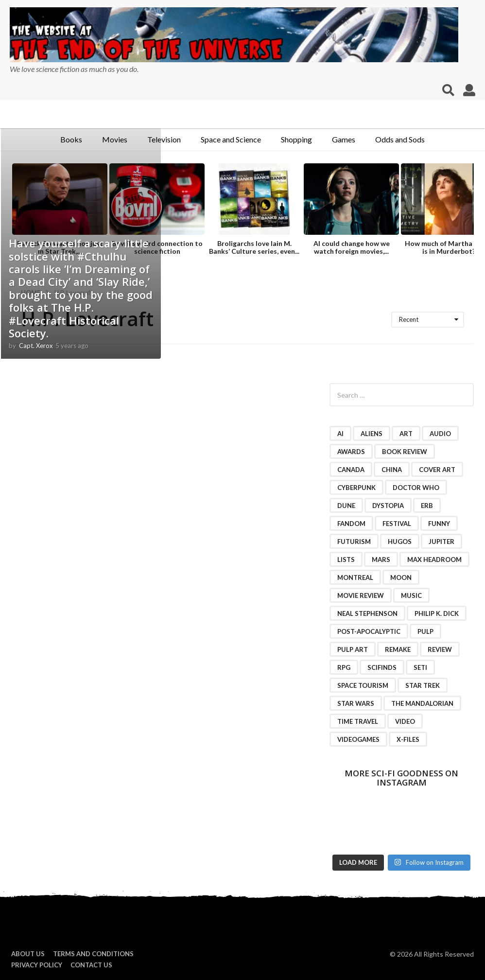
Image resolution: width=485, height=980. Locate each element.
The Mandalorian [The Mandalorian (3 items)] (422, 703)
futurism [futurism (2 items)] (354, 542)
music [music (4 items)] (411, 595)
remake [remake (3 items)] (398, 649)
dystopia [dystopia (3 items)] (388, 506)
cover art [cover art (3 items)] (437, 470)
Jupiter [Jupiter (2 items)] (442, 542)
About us (28, 954)
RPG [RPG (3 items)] (344, 667)
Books (71, 139)
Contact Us (91, 965)
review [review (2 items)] (440, 649)
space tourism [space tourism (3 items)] (363, 685)
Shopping (296, 139)
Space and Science (231, 139)
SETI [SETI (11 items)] (420, 667)
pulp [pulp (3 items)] (425, 631)
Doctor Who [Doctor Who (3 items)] (416, 488)
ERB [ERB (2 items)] (427, 506)
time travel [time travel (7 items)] (358, 721)
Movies (115, 139)
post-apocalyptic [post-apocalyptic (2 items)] (369, 631)
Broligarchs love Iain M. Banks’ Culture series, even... (254, 247)
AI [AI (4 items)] (340, 434)
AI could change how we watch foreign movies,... (352, 247)
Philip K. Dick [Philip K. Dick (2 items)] (437, 613)
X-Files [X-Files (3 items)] (408, 739)
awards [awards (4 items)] (351, 452)
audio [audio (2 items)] (440, 434)
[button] (448, 90)
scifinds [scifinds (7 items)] (382, 667)
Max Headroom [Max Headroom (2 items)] (434, 560)
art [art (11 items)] (406, 434)
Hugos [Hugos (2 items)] (400, 542)
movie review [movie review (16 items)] (361, 595)
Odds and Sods (400, 139)
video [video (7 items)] (405, 721)
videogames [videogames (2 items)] (358, 739)
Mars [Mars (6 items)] (381, 560)
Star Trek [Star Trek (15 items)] (423, 685)
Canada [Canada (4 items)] (351, 470)
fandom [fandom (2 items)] (351, 524)
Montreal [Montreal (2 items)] (355, 577)
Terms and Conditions (93, 954)
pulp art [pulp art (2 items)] (353, 649)
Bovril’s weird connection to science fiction (157, 247)
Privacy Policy (37, 965)
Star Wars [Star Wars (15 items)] (356, 703)
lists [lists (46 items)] (346, 560)
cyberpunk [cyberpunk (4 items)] (356, 488)
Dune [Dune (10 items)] (346, 506)
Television (164, 139)
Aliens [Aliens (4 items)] (372, 434)
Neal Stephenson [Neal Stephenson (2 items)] (367, 613)
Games (344, 139)
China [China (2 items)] (392, 470)
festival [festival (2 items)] (397, 524)
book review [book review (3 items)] (405, 452)
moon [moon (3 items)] (401, 577)
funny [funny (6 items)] (439, 524)
